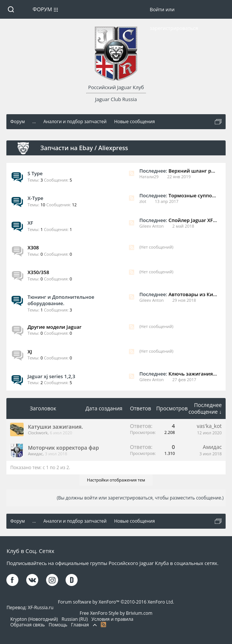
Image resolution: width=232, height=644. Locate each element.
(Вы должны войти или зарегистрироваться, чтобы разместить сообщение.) (140, 498)
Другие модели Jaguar (54, 327)
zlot (143, 201)
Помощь (58, 625)
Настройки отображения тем (116, 480)
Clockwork (38, 433)
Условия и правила (112, 619)
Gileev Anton (152, 226)
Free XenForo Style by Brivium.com (116, 613)
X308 (33, 247)
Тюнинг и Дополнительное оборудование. (61, 300)
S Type (35, 173)
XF (30, 223)
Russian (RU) (75, 619)
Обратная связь (27, 625)
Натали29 (149, 177)
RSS (132, 173)
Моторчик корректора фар (63, 448)
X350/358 (38, 272)
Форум (42, 9)
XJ (30, 352)
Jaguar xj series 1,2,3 (51, 376)
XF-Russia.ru (40, 607)
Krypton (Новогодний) (34, 619)
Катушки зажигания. (55, 427)
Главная (80, 625)
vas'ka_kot (209, 426)
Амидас (35, 454)
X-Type (35, 198)
